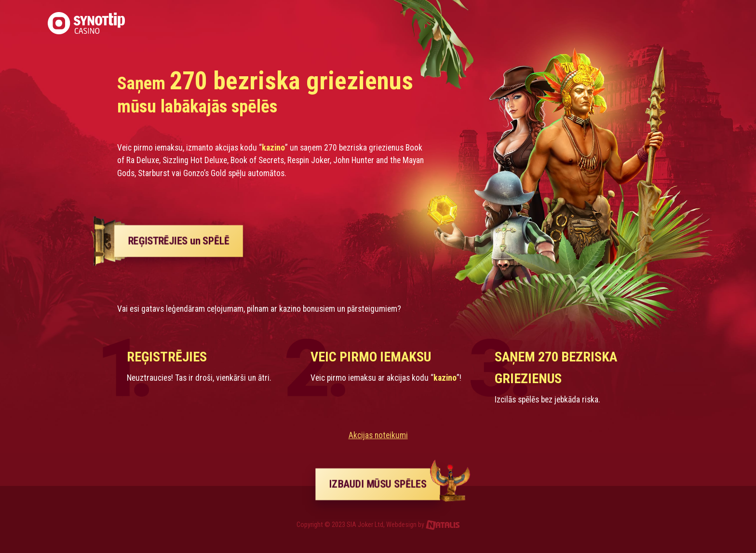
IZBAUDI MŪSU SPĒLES (385, 484)
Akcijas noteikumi (378, 435)
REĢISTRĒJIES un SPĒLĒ (179, 241)
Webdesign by (423, 525)
